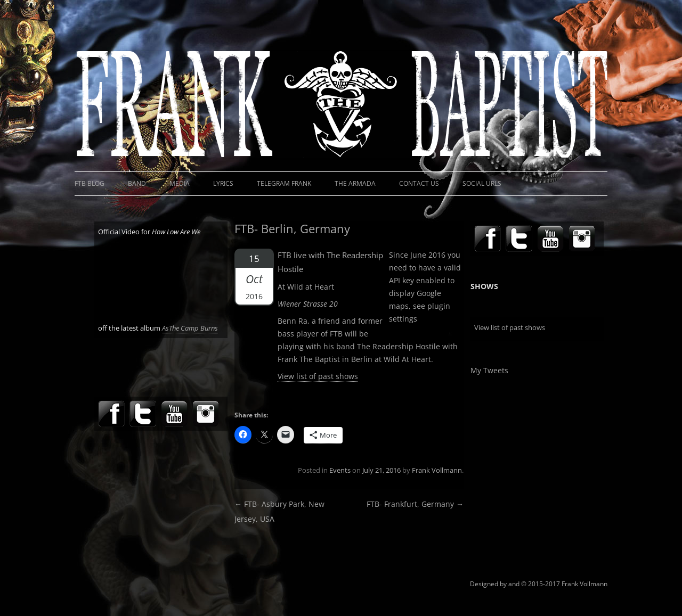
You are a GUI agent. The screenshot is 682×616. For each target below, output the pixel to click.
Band (137, 183)
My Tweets (489, 370)
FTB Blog (90, 183)
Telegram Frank (284, 183)
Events (340, 470)
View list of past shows (318, 376)
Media (180, 183)
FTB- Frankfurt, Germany (415, 504)
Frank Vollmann (437, 470)
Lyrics (223, 183)
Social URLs (482, 183)
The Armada (355, 183)
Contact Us (419, 183)
